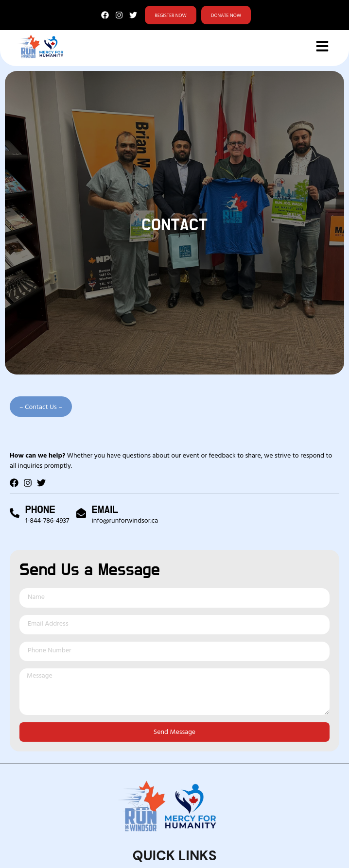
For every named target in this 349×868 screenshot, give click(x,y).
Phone (40, 510)
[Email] (81, 513)
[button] (41, 407)
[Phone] (15, 513)
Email (105, 510)
